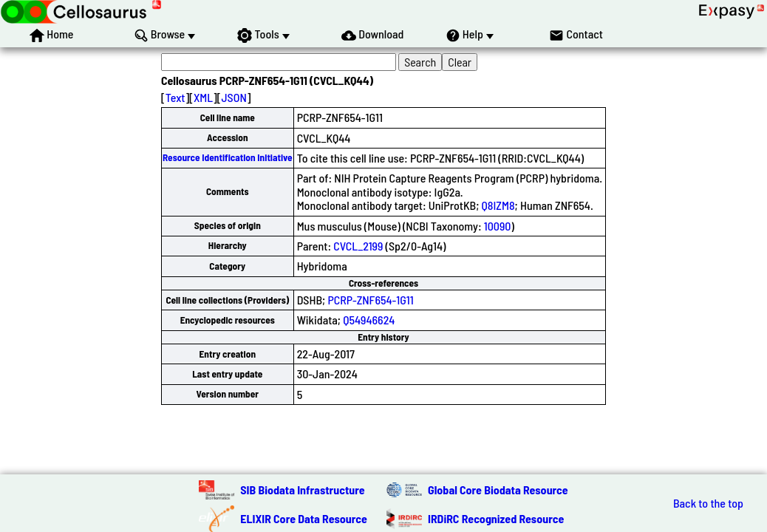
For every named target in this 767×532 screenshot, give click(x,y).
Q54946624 (369, 320)
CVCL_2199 (358, 246)
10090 (498, 226)
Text (175, 97)
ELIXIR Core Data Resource (304, 518)
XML (203, 97)
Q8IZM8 (498, 205)
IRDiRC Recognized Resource (496, 518)
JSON (233, 97)
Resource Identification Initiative (228, 157)
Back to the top (708, 503)
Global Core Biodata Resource (498, 490)
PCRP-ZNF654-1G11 (370, 300)
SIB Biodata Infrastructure (302, 490)
